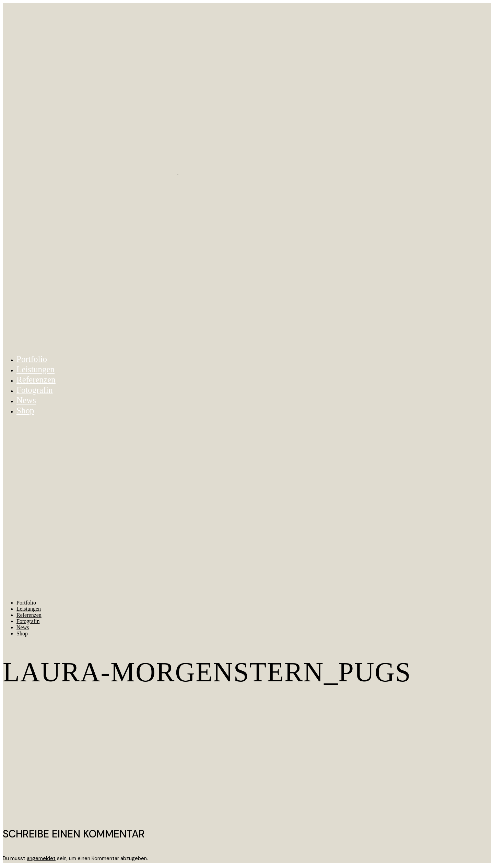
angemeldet (41, 858)
